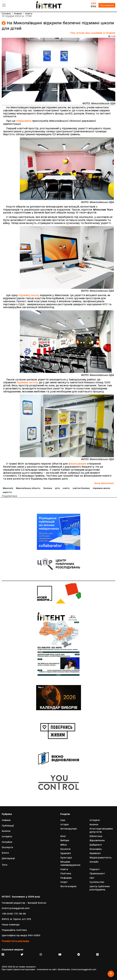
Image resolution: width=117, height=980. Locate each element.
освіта (66, 488)
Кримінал (95, 853)
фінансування (77, 464)
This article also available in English (93, 33)
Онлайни (7, 842)
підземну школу (29, 295)
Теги (4, 865)
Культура (66, 858)
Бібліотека (96, 836)
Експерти (7, 847)
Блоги (5, 853)
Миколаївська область (28, 488)
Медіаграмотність (101, 858)
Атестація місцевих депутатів (101, 830)
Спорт (64, 882)
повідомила (24, 121)
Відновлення (97, 840)
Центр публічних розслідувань (100, 888)
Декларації (8, 858)
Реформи (66, 878)
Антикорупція (68, 829)
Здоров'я (66, 853)
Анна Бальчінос (104, 483)
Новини (18, 14)
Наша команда (11, 925)
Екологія (65, 849)
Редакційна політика (14, 930)
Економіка (96, 849)
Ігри (63, 820)
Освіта (29, 14)
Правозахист (97, 874)
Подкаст (95, 869)
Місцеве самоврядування (70, 863)
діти (57, 488)
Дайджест (96, 845)
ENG (93, 6)
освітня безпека (81, 488)
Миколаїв (8, 488)
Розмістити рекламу (15, 941)
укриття (7, 492)
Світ (92, 878)
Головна (6, 14)
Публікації (8, 826)
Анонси (6, 831)
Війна (64, 845)
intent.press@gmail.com (16, 908)
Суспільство (97, 882)
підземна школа (27, 382)
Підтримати (107, 5)
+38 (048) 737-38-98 (14, 914)
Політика (66, 874)
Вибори (65, 840)
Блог (63, 836)
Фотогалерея (68, 886)
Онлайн (94, 862)
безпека (48, 488)
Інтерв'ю (7, 836)
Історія (64, 824)
